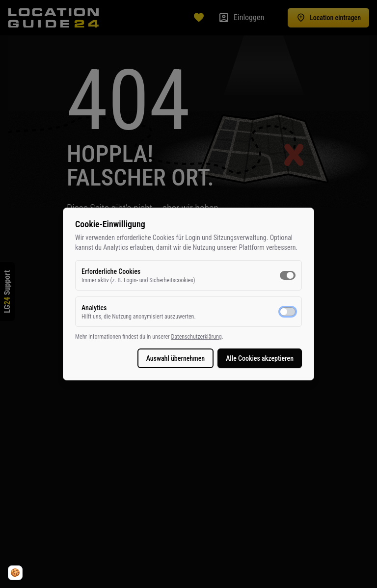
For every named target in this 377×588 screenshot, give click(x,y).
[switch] (288, 275)
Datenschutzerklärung (196, 337)
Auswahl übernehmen (176, 358)
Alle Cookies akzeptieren (260, 358)
